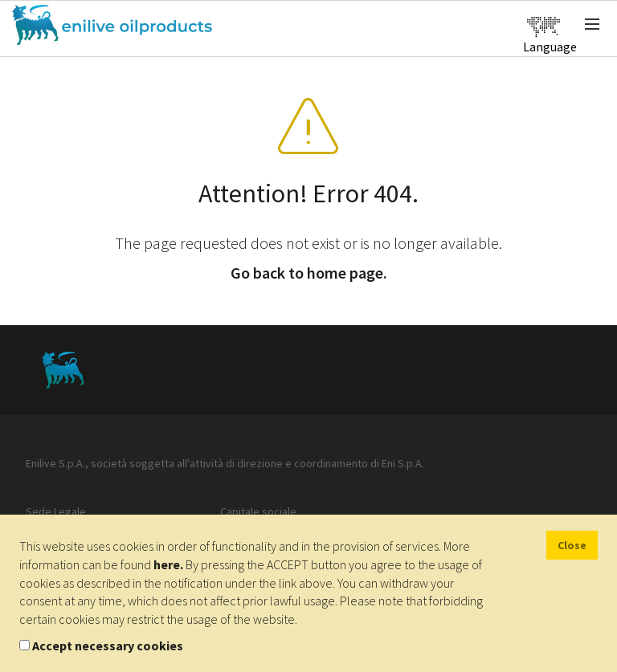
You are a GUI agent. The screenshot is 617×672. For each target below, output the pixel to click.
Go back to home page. (309, 273)
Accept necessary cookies (108, 646)
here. (168, 564)
